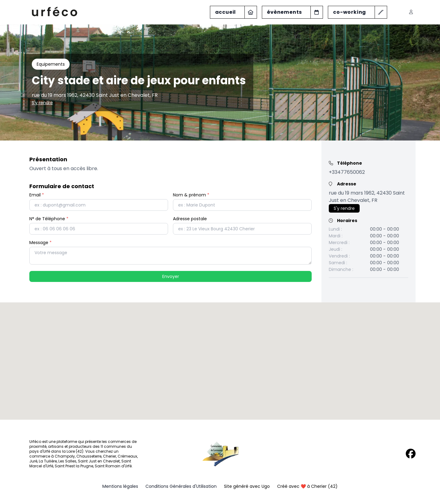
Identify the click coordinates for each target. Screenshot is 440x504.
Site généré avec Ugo (247, 486)
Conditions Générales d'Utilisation (181, 486)
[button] (220, 355)
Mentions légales (120, 486)
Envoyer (171, 276)
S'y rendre (42, 103)
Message (40, 243)
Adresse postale (190, 219)
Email (37, 195)
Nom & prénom (191, 195)
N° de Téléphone (49, 219)
